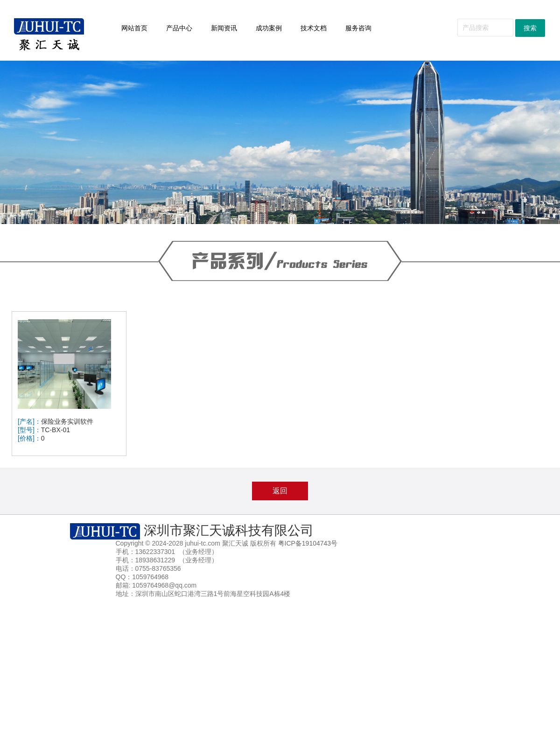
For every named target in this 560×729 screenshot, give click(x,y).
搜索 (530, 28)
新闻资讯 (224, 28)
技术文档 (318, 28)
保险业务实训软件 (67, 421)
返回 (280, 491)
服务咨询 (362, 28)
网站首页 (134, 28)
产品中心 (179, 28)
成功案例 (273, 28)
